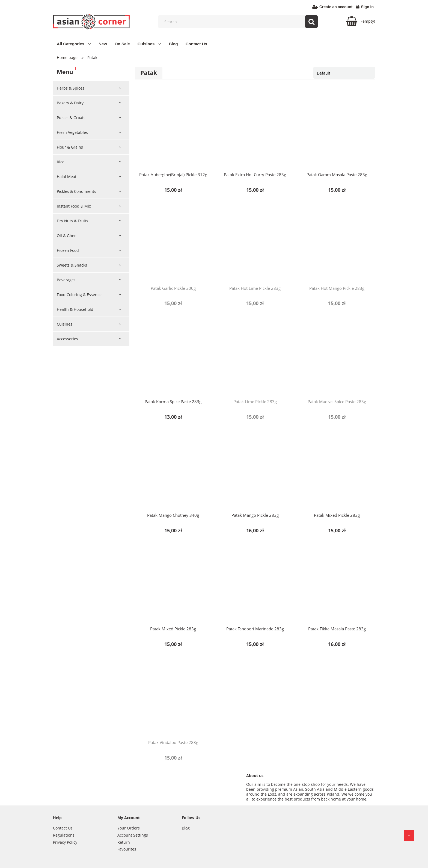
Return (124, 842)
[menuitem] (74, 44)
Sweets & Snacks (72, 265)
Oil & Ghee (67, 236)
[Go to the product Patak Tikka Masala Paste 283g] (337, 584)
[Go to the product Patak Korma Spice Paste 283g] (173, 357)
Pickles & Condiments (76, 191)
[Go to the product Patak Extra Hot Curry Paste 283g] (255, 130)
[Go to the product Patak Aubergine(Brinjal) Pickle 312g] (173, 130)
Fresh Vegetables (72, 132)
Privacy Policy (65, 842)
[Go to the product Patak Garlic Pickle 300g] (173, 244)
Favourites (127, 849)
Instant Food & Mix (74, 206)
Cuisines (65, 324)
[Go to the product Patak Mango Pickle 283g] (255, 471)
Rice (61, 162)
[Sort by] (344, 73)
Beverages (66, 280)
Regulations (64, 835)
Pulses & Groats (71, 118)
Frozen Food (68, 250)
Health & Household (75, 309)
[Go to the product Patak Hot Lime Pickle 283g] (255, 244)
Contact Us (63, 828)
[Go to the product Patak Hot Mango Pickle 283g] (337, 244)
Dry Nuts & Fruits (72, 221)
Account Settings (133, 835)
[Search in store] (239, 22)
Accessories (67, 339)
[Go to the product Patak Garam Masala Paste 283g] (337, 130)
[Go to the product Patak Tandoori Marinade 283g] (255, 584)
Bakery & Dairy (70, 103)
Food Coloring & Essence (79, 295)
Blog (186, 828)
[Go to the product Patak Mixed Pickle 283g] (337, 471)
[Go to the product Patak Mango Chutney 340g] (173, 471)
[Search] (311, 22)
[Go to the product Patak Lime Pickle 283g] (255, 357)
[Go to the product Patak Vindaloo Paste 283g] (173, 698)
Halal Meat (67, 177)
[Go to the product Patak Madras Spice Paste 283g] (337, 357)
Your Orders (129, 828)
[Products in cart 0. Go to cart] (361, 21)
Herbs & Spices (71, 88)
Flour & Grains (70, 147)
